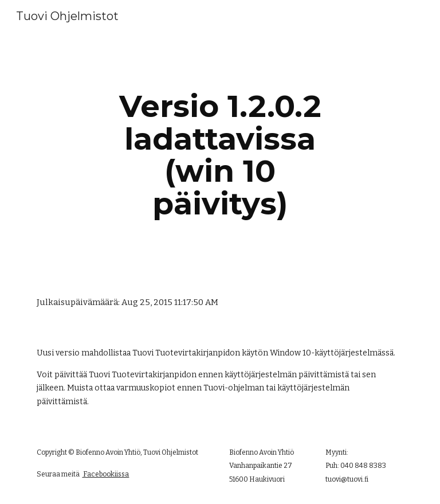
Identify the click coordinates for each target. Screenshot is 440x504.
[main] (220, 155)
